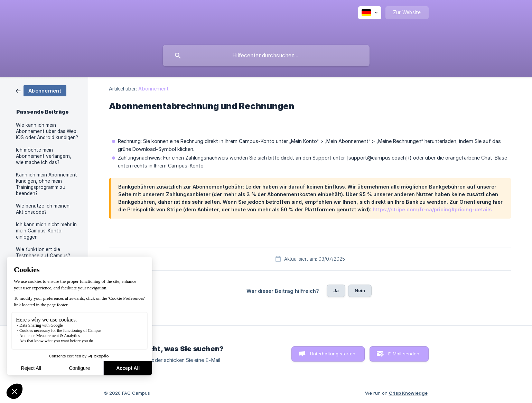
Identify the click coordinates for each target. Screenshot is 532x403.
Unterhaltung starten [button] (333, 354)
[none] (370, 13)
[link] (41, 90)
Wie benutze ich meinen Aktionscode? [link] (43, 209)
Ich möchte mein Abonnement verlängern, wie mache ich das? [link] (44, 156)
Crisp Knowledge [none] (408, 393)
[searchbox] (266, 56)
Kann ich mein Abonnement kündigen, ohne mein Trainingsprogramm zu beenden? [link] (46, 184)
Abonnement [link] (153, 89)
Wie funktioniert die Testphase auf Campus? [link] (43, 252)
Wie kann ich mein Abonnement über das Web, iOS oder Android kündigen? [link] (47, 131)
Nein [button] (360, 290)
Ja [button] (336, 290)
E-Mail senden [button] (404, 354)
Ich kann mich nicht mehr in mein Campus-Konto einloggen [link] (46, 231)
